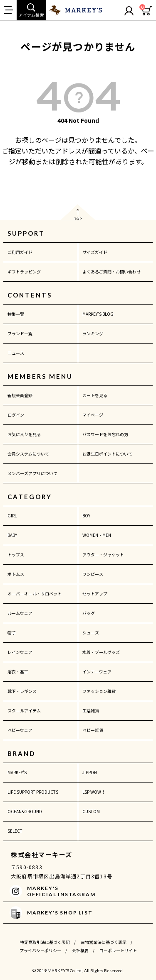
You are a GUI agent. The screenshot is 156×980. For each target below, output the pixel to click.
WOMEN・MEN (97, 535)
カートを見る (95, 395)
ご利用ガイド (20, 252)
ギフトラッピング (24, 272)
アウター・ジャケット (103, 555)
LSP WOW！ (94, 792)
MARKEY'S (17, 772)
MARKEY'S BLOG (98, 314)
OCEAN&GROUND (25, 811)
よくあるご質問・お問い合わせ (111, 272)
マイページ (93, 415)
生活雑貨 (91, 711)
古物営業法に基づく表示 (104, 942)
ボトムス (16, 574)
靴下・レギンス (22, 691)
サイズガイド (95, 252)
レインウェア (20, 652)
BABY (12, 535)
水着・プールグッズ (101, 652)
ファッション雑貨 (99, 691)
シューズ (91, 633)
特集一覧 (16, 314)
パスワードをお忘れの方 (105, 434)
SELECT (15, 831)
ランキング (93, 333)
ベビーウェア (20, 730)
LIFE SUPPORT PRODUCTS (33, 792)
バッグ (89, 613)
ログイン (16, 415)
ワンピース (93, 574)
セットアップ (95, 594)
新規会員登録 (20, 395)
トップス (16, 555)
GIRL (12, 516)
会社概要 (80, 950)
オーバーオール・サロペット (35, 594)
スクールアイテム (24, 711)
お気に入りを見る (24, 434)
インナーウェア (97, 672)
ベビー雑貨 (93, 730)
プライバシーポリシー (40, 950)
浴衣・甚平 (18, 672)
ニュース (16, 353)
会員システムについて (28, 454)
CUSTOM (91, 811)
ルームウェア (20, 613)
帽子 (12, 633)
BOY (86, 516)
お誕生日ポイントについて (107, 454)
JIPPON (90, 772)
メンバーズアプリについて (32, 473)
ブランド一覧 (20, 333)
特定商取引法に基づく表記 (45, 942)
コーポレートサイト (118, 950)
